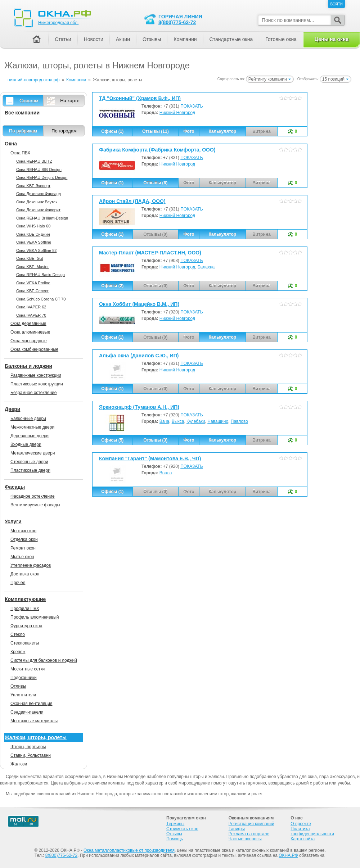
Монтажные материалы (34, 721)
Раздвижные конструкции (36, 375)
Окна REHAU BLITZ (34, 161)
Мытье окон (22, 557)
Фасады (15, 487)
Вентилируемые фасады (35, 505)
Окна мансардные (29, 341)
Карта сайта (303, 839)
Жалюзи (19, 764)
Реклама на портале (249, 834)
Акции (123, 39)
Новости (94, 39)
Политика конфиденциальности (312, 831)
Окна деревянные (28, 324)
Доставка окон (25, 574)
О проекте (301, 824)
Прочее (18, 583)
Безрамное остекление (33, 393)
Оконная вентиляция (31, 704)
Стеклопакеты (25, 643)
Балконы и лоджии (28, 366)
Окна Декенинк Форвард (39, 194)
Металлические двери (33, 453)
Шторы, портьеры (28, 747)
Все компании (22, 113)
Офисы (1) (112, 131)
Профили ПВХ (25, 609)
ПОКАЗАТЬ (192, 106)
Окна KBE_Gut (30, 258)
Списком (29, 101)
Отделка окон (24, 539)
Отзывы (152, 39)
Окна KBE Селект (32, 291)
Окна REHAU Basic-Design (40, 275)
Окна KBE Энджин (33, 234)
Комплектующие (25, 599)
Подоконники (24, 678)
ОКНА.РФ (288, 855)
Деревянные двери (30, 436)
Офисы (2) (112, 286)
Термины (175, 824)
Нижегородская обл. (58, 23)
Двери (12, 409)
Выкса (178, 421)
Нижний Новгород (177, 113)
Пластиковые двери (30, 470)
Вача (164, 421)
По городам (64, 131)
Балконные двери (28, 419)
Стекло (18, 634)
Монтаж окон (23, 531)
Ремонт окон (23, 548)
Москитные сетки (28, 669)
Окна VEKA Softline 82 (36, 250)
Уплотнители (23, 695)
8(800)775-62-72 (177, 22)
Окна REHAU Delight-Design (42, 177)
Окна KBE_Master (32, 267)
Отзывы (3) (155, 440)
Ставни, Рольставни (31, 755)
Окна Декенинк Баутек (37, 202)
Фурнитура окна (26, 626)
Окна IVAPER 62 (31, 307)
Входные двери (26, 444)
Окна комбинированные (34, 349)
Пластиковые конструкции (37, 384)
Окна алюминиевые (30, 332)
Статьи (63, 39)
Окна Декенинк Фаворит (38, 210)
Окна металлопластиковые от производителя (129, 850)
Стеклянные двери (29, 462)
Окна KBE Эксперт (33, 186)
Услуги (13, 521)
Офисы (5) (112, 440)
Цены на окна (332, 39)
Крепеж (18, 652)
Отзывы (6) (155, 183)
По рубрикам (23, 131)
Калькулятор (222, 131)
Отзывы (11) (156, 131)
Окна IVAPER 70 (31, 315)
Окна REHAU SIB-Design (39, 169)
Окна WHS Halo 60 (33, 226)
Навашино (218, 421)
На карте (70, 101)
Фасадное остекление (33, 496)
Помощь (175, 839)
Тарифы (237, 829)
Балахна (206, 267)
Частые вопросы (245, 839)
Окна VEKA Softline (34, 242)
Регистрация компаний (251, 824)
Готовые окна (281, 39)
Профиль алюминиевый (35, 617)
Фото (189, 131)
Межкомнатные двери (32, 427)
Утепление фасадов (31, 565)
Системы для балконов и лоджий (44, 660)
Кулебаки (196, 421)
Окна (11, 144)
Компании (185, 39)
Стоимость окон (182, 829)
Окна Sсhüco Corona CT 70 (41, 299)
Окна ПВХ (20, 153)
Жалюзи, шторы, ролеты (36, 737)
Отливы (18, 686)
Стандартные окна (231, 39)
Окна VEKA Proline (33, 283)
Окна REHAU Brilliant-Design (42, 218)
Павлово (239, 421)
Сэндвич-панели (27, 712)
